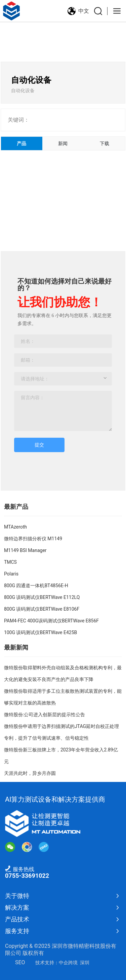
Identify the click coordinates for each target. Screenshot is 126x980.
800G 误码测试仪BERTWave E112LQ (42, 597)
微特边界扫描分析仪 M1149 (33, 539)
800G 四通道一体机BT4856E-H (36, 586)
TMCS (10, 562)
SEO (20, 962)
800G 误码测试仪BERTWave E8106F (42, 609)
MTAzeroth (15, 527)
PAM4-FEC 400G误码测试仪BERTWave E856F (51, 621)
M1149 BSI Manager (25, 550)
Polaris (11, 574)
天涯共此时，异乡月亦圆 (30, 773)
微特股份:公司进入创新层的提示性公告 (45, 715)
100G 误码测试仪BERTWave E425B (40, 632)
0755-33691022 (27, 876)
